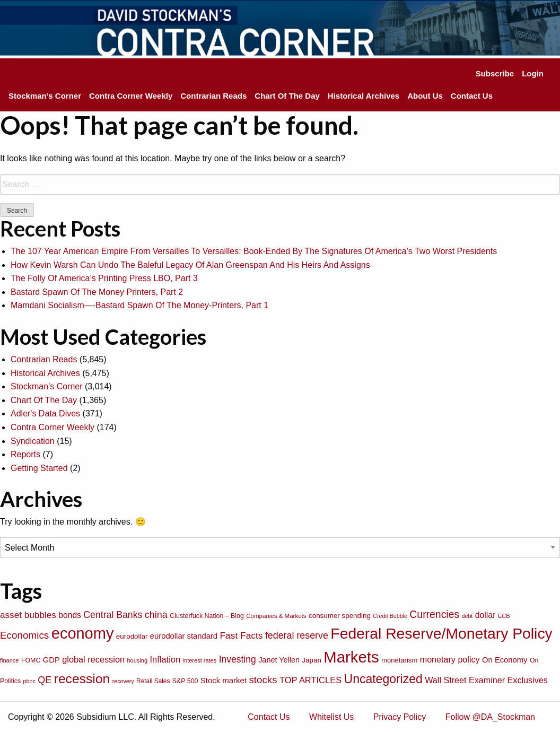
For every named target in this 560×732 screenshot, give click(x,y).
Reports (25, 454)
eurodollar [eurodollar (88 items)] (132, 636)
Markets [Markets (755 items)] (351, 657)
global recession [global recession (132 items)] (93, 659)
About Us (425, 96)
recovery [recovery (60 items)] (123, 681)
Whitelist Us (331, 717)
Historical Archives (364, 96)
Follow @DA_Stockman (490, 717)
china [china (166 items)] (156, 615)
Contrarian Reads (213, 96)
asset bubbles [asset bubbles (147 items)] (28, 615)
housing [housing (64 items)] (137, 660)
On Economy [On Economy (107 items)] (505, 660)
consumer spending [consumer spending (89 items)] (340, 616)
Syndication (33, 441)
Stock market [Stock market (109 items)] (224, 680)
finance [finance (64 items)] (9, 660)
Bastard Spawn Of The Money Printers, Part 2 (97, 292)
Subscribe (495, 73)
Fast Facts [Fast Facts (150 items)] (242, 635)
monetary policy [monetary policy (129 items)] (450, 659)
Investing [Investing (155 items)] (238, 659)
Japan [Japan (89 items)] (311, 660)
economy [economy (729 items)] (83, 633)
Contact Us (472, 96)
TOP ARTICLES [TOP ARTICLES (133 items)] (310, 680)
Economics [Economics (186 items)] (24, 635)
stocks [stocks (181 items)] (263, 680)
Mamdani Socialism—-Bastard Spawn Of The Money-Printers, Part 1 (139, 305)
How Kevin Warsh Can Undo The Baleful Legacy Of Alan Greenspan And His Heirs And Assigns (190, 265)
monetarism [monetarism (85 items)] (399, 660)
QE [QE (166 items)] (45, 680)
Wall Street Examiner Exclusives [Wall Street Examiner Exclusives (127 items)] (486, 680)
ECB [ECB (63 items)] (504, 616)
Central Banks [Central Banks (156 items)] (113, 615)
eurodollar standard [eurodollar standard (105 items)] (184, 636)
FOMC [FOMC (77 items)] (31, 660)
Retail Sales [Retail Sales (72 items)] (153, 681)
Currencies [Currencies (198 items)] (434, 614)
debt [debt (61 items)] (467, 616)
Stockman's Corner (47, 386)
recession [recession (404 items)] (82, 679)
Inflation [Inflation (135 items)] (165, 659)
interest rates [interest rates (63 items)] (200, 660)
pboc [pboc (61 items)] (29, 681)
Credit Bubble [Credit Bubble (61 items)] (390, 616)
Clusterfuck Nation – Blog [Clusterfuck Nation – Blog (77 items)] (207, 616)
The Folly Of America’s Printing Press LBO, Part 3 (104, 278)
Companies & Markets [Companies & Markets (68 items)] (276, 616)
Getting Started (39, 468)
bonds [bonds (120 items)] (70, 615)
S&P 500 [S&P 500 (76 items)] (185, 681)
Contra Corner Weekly (131, 96)
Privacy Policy (400, 717)
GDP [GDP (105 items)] (51, 660)
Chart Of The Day (287, 96)
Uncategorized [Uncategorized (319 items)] (383, 679)
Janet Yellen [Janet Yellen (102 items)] (279, 660)
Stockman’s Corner (45, 96)
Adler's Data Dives (45, 413)
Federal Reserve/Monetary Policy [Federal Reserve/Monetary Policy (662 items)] (441, 633)
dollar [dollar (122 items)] (485, 615)
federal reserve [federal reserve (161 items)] (297, 635)
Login (533, 73)
